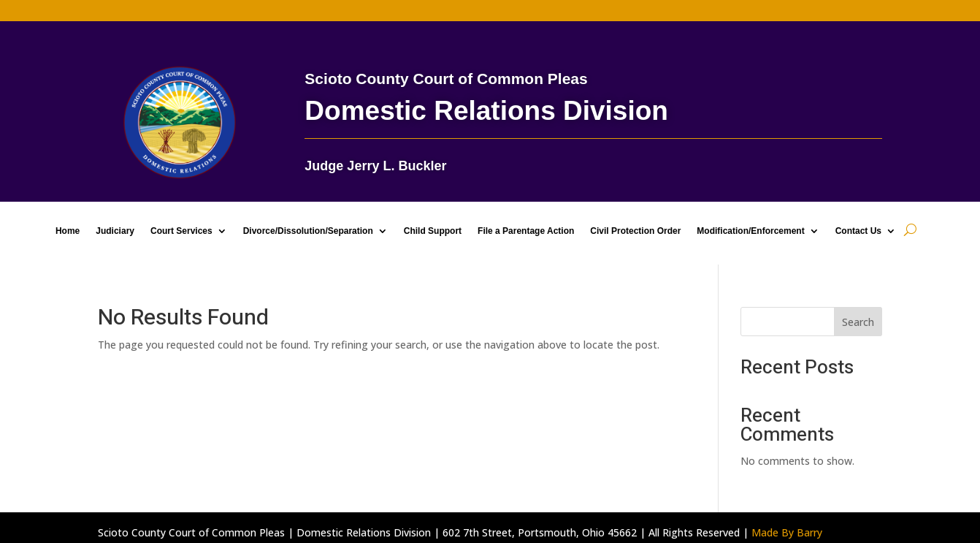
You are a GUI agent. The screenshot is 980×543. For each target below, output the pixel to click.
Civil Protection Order (635, 231)
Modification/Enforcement (750, 231)
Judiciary (115, 231)
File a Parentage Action (526, 231)
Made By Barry (787, 532)
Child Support (433, 231)
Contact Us (858, 231)
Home (68, 231)
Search (858, 322)
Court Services (181, 231)
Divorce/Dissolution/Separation (308, 231)
